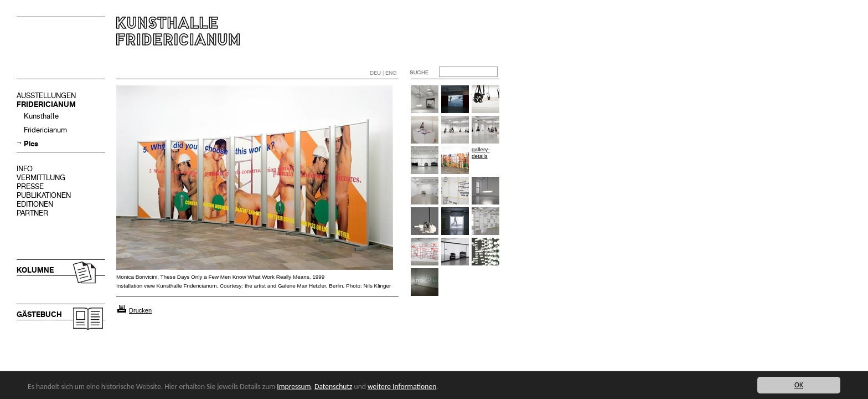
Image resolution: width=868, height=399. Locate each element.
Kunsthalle (41, 116)
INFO (25, 169)
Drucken (140, 310)
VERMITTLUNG (41, 178)
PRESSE (30, 186)
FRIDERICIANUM (46, 104)
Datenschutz (333, 387)
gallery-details (480, 153)
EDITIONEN (35, 204)
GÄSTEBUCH (39, 314)
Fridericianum (45, 130)
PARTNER (32, 213)
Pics (31, 144)
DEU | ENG (383, 73)
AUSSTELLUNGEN (46, 96)
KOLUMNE (35, 270)
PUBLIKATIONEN (44, 195)
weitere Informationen (402, 387)
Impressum (294, 387)
